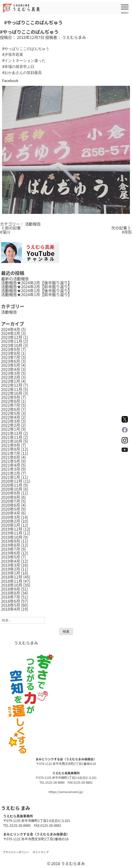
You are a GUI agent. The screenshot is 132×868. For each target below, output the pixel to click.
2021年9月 (11, 445)
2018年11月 (12, 581)
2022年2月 (11, 425)
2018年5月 (11, 605)
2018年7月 (11, 597)
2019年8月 (11, 545)
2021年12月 (12, 433)
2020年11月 (12, 485)
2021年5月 (11, 461)
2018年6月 (11, 601)
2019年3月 (11, 565)
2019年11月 (12, 533)
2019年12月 (12, 529)
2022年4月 (11, 417)
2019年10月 (12, 537)
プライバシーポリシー (16, 852)
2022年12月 (12, 385)
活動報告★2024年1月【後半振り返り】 (36, 291)
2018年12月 (12, 577)
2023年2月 (11, 377)
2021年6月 (11, 457)
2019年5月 (11, 557)
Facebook (10, 81)
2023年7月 (11, 357)
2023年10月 (12, 345)
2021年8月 (11, 449)
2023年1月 (11, 381)
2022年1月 (11, 429)
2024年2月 (11, 333)
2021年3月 (11, 469)
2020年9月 (11, 493)
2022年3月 (11, 421)
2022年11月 (12, 389)
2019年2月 (11, 569)
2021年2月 (11, 473)
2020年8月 (11, 497)
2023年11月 (12, 341)
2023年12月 (12, 337)
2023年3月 (11, 373)
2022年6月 (11, 409)
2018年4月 (11, 609)
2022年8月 (11, 401)
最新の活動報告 (15, 279)
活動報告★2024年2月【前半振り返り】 (36, 287)
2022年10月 (12, 393)
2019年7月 (11, 549)
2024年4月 (11, 329)
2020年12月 (12, 481)
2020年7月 (11, 501)
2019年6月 (11, 553)
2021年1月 (11, 477)
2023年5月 (11, 365)
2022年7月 (11, 405)
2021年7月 (11, 453)
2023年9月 (11, 349)
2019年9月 (11, 541)
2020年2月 (11, 521)
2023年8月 (11, 353)
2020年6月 (11, 505)
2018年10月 (12, 585)
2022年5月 (11, 413)
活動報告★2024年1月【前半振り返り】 (36, 294)
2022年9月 (11, 397)
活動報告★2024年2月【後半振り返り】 (36, 283)
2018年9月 (11, 589)
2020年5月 (11, 509)
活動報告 (33, 224)
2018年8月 (11, 593)
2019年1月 (11, 573)
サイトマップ (41, 852)
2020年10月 (12, 489)
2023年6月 (11, 361)
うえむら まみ (15, 808)
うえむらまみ (74, 37)
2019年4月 (11, 561)
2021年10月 (12, 441)
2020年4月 (11, 513)
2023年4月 (11, 369)
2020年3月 (11, 517)
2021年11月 (12, 437)
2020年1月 (11, 525)
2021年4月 (11, 465)
